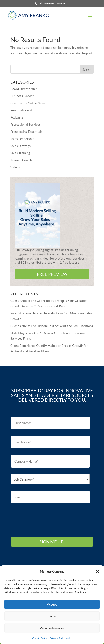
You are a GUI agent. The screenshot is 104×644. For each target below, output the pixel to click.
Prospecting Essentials (26, 132)
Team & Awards (21, 160)
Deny (52, 616)
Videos (15, 167)
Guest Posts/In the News (28, 103)
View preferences (52, 628)
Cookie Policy (40, 638)
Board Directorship (24, 89)
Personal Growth (22, 110)
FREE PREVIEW (52, 274)
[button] (98, 571)
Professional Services (25, 124)
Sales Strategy (21, 146)
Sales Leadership (22, 139)
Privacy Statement (60, 638)
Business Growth (22, 96)
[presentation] (44, 519)
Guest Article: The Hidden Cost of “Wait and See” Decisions (52, 326)
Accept (52, 604)
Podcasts (17, 117)
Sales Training (20, 153)
